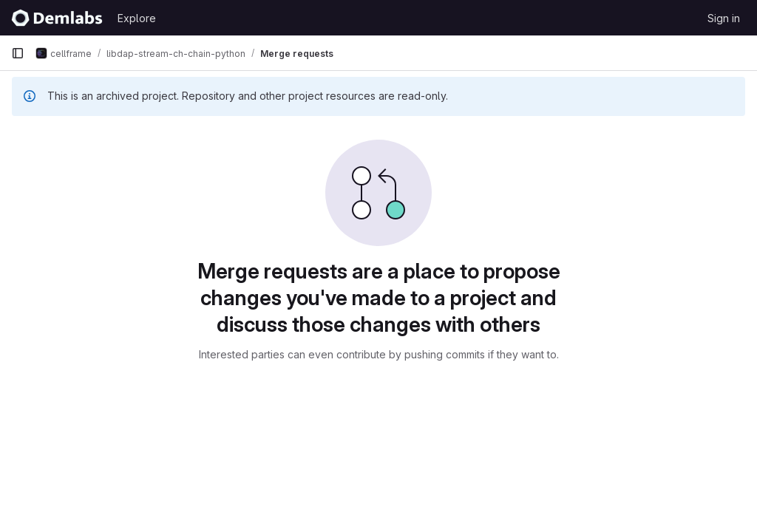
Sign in (724, 18)
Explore (137, 18)
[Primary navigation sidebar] (18, 53)
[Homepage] (57, 18)
